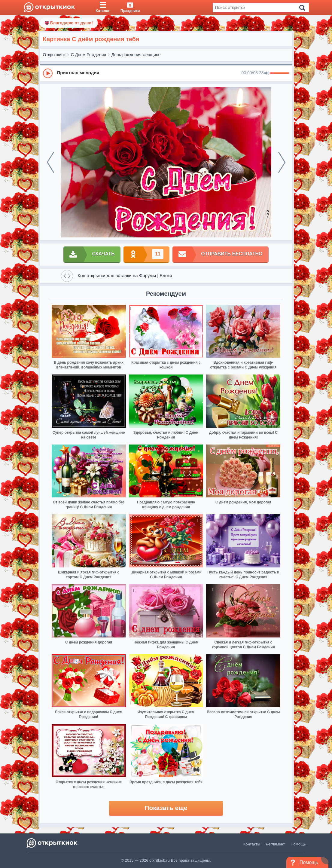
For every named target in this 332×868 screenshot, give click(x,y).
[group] (166, 73)
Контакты (252, 844)
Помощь (298, 844)
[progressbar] (280, 73)
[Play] (48, 73)
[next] (282, 162)
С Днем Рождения (88, 55)
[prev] (50, 162)
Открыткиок (54, 55)
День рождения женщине (136, 55)
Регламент (276, 844)
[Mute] (267, 73)
